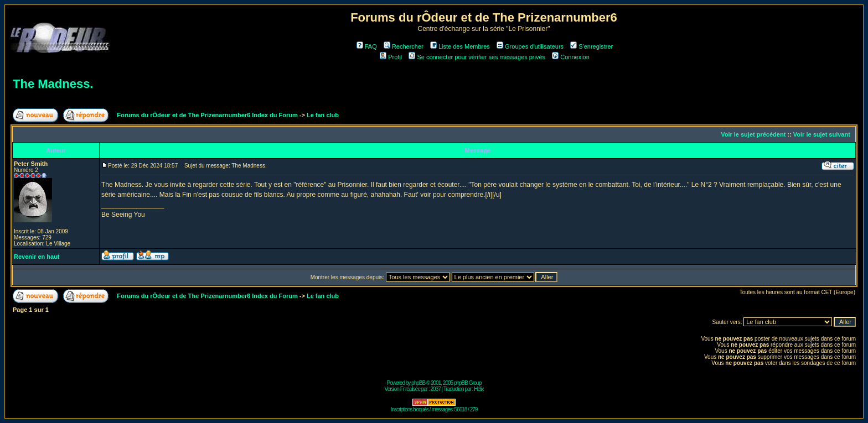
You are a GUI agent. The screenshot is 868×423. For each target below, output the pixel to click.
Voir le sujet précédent (753, 134)
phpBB (418, 383)
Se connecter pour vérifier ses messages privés (477, 57)
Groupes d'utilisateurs (530, 46)
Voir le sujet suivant (822, 134)
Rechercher (404, 46)
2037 (436, 389)
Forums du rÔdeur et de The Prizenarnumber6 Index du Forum (207, 115)
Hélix (479, 389)
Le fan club (323, 115)
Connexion (571, 57)
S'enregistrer (591, 46)
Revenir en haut (37, 257)
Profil (391, 57)
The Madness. (53, 84)
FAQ (367, 46)
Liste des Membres (460, 46)
